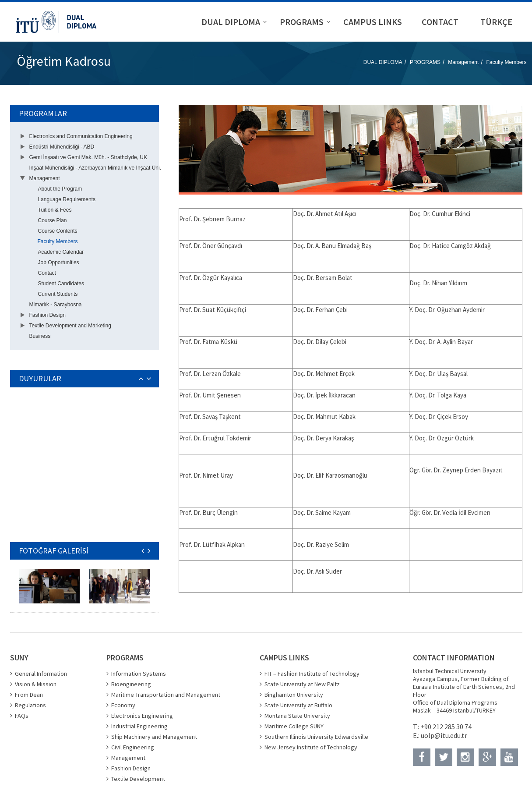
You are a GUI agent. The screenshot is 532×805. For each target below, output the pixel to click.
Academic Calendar (61, 252)
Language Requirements (67, 199)
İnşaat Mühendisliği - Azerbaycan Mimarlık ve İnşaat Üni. (95, 168)
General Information (41, 674)
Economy (123, 705)
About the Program (60, 189)
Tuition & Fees (55, 210)
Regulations (30, 705)
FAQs (22, 716)
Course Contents (58, 231)
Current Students (58, 294)
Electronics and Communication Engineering (81, 136)
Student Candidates (61, 284)
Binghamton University (294, 695)
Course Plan (53, 220)
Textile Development (138, 779)
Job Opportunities (59, 262)
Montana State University (297, 716)
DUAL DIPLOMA (383, 62)
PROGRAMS (425, 62)
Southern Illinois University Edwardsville (316, 737)
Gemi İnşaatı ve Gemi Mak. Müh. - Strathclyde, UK (88, 157)
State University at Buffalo (298, 705)
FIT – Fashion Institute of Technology (312, 674)
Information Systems (139, 674)
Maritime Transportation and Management (166, 695)
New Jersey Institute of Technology (311, 747)
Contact (47, 273)
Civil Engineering (133, 747)
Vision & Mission (36, 684)
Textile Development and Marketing (70, 326)
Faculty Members (506, 62)
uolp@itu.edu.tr (444, 735)
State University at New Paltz (302, 684)
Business (40, 336)
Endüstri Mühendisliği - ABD (62, 147)
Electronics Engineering (142, 716)
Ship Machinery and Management (154, 737)
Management (463, 62)
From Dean (29, 695)
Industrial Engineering (139, 726)
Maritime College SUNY (294, 726)
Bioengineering (131, 684)
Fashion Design (48, 315)
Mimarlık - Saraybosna (56, 305)
